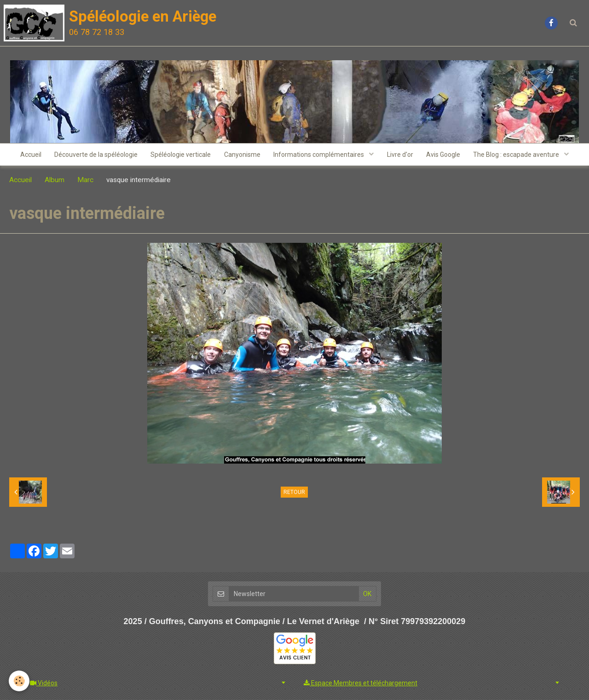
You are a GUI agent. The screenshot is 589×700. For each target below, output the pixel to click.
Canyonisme (242, 155)
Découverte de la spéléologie (94, 155)
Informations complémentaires (320, 155)
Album (55, 181)
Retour (294, 493)
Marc (85, 181)
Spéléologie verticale (180, 155)
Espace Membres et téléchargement (361, 683)
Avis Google (445, 155)
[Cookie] (20, 681)
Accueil (28, 155)
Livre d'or (401, 155)
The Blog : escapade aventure (520, 155)
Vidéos (44, 683)
